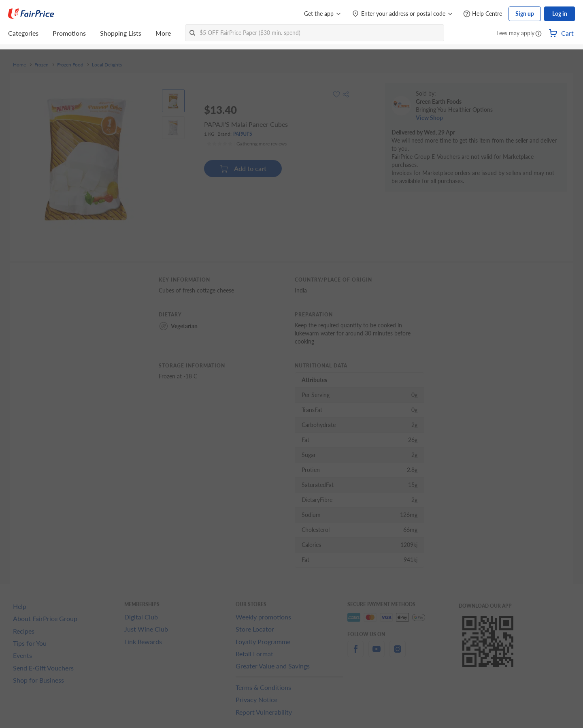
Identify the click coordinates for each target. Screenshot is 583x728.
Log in (560, 14)
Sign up (525, 14)
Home (19, 65)
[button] (538, 34)
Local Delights (107, 65)
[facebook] (355, 654)
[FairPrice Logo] (31, 14)
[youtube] (377, 654)
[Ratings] (247, 144)
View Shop (429, 118)
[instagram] (398, 654)
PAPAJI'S (243, 134)
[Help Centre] (483, 14)
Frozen (41, 65)
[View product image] (173, 101)
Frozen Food (70, 65)
